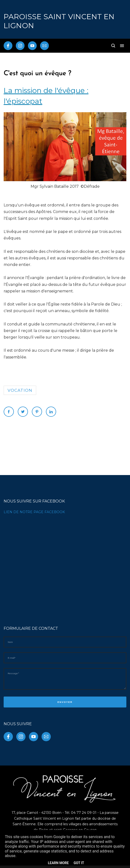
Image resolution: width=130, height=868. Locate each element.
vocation (20, 390)
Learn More (58, 863)
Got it (79, 863)
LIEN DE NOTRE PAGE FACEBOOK (34, 512)
